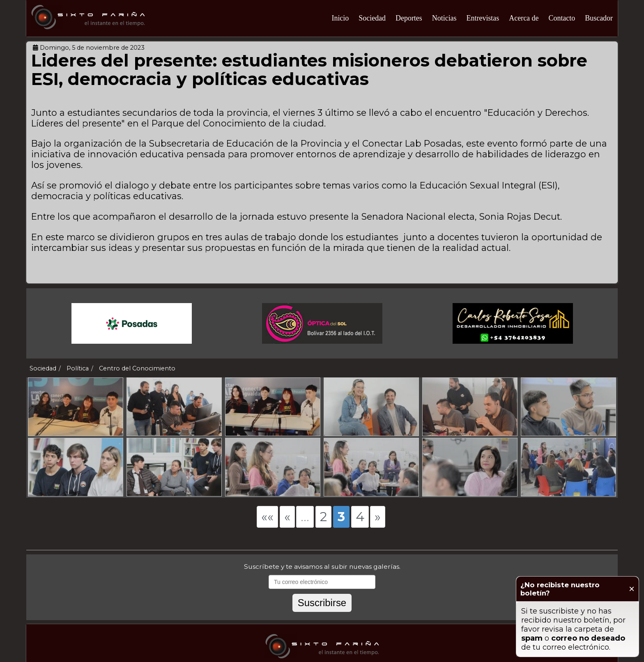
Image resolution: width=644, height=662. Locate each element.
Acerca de (524, 18)
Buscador (599, 18)
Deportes (409, 18)
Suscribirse (322, 603)
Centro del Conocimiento (137, 368)
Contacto (562, 18)
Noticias (444, 18)
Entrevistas (483, 18)
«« (267, 517)
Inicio (340, 18)
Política (78, 368)
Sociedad (372, 18)
